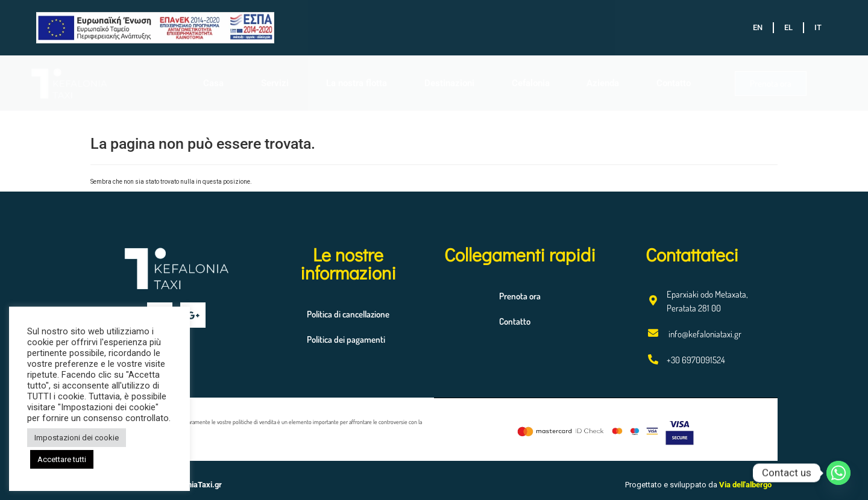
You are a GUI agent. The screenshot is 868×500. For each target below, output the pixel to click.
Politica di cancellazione (348, 314)
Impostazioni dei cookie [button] (77, 438)
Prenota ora (520, 296)
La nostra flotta (357, 83)
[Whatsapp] (838, 473)
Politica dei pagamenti (346, 339)
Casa (213, 83)
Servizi (275, 83)
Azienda (603, 83)
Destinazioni (449, 83)
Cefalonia (531, 83)
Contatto (674, 83)
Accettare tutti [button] (62, 459)
